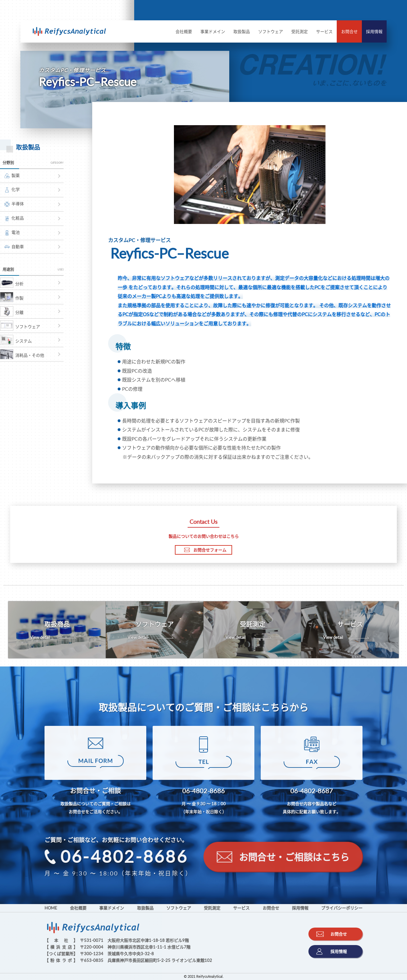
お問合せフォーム (205, 550)
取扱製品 (242, 31)
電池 (12, 233)
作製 (12, 297)
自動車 (14, 247)
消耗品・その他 (22, 354)
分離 (12, 311)
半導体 (14, 204)
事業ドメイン (213, 31)
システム (16, 340)
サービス (324, 31)
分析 (12, 283)
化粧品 (14, 218)
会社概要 (184, 31)
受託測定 (300, 31)
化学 (12, 190)
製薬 (12, 176)
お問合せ (349, 31)
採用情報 (374, 31)
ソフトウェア (271, 31)
